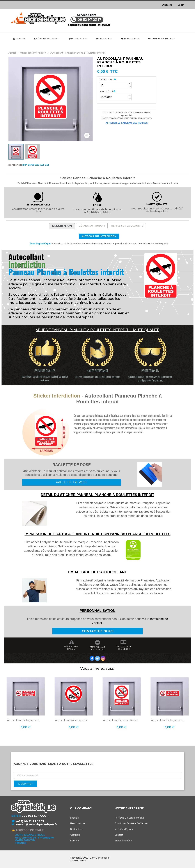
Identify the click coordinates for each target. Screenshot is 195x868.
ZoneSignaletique (99, 858)
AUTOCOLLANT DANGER (72, 648)
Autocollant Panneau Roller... (121, 720)
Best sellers (76, 829)
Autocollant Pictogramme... (24, 720)
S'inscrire (167, 5)
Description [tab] (62, 226)
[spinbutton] (115, 85)
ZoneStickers (77, 861)
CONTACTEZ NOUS (98, 631)
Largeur (106, 91)
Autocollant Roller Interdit (71, 720)
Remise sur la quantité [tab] (127, 226)
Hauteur (106, 79)
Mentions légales (124, 829)
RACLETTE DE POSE (72, 482)
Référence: (15, 165)
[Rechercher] (147, 19)
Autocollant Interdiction (99, 236)
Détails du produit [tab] (92, 226)
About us (75, 835)
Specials (74, 818)
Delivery (74, 841)
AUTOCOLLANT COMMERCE (123, 648)
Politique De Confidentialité (129, 818)
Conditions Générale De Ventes (131, 823)
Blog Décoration (123, 841)
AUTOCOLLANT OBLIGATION (97, 648)
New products (78, 823)
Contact (119, 835)
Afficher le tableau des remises (127, 123)
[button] (129, 84)
